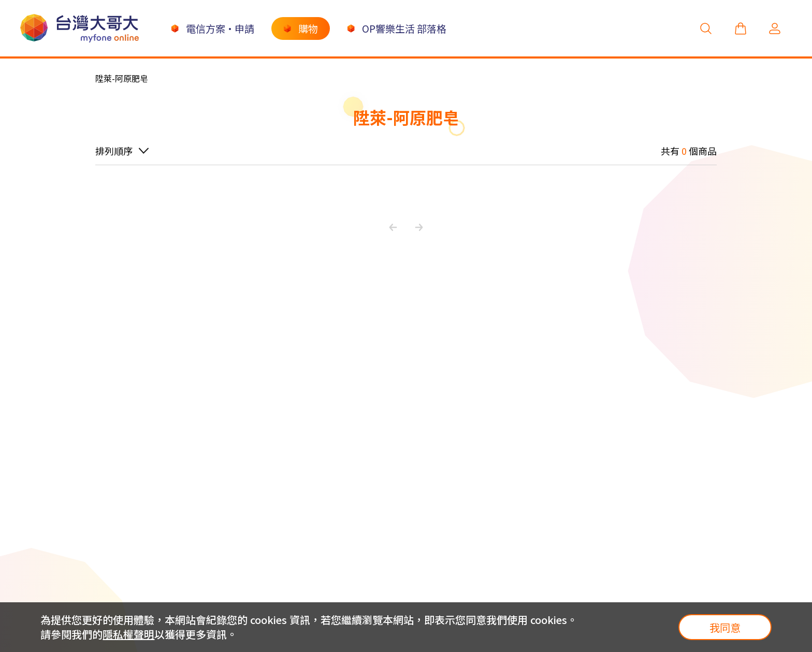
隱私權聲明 (128, 634)
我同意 (725, 627)
